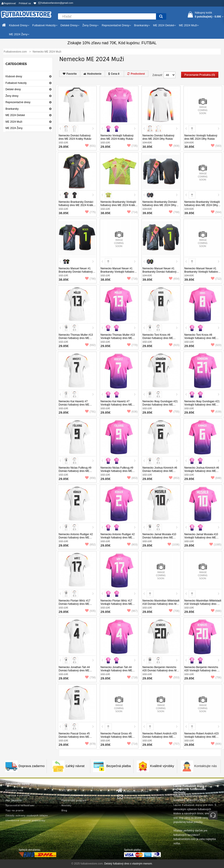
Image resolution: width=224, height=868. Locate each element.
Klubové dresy (14, 76)
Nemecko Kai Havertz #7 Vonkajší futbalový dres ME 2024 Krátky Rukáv (116, 405)
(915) (174, 345)
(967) (132, 611)
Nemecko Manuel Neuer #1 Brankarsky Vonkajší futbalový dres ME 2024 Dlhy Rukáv (202, 272)
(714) (132, 212)
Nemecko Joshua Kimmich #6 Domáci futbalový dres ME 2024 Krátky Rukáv (160, 471)
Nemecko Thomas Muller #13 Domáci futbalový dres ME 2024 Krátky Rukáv (76, 338)
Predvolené (136, 74)
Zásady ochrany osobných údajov (27, 815)
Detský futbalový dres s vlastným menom (128, 864)
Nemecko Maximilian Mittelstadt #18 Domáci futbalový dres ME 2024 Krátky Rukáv (161, 604)
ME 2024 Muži (14, 122)
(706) (174, 611)
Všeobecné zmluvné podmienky (25, 820)
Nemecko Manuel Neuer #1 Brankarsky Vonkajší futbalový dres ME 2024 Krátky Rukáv (118, 272)
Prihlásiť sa (25, 3)
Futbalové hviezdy (16, 83)
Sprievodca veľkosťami (20, 805)
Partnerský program (74, 800)
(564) (216, 212)
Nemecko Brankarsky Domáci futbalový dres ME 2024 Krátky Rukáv (76, 205)
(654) (174, 279)
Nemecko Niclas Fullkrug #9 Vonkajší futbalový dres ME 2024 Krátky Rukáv (117, 471)
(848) (216, 478)
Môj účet (67, 790)
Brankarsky (12, 109)
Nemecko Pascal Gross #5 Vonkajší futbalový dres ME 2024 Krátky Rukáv (116, 737)
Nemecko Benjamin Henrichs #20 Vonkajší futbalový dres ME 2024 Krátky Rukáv (203, 670)
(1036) (174, 545)
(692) (90, 345)
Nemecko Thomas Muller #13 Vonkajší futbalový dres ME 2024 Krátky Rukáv (118, 338)
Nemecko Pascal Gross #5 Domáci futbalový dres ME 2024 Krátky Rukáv (74, 737)
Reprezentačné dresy (18, 102)
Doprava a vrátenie (18, 795)
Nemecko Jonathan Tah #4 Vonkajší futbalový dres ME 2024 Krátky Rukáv (116, 670)
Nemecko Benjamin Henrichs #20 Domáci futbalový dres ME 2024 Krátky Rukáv (160, 670)
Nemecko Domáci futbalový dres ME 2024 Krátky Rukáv (75, 137)
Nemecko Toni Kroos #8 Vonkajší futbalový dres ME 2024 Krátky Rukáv (200, 338)
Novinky (66, 805)
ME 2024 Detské (15, 115)
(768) (174, 212)
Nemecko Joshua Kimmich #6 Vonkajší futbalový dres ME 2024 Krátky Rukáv (202, 471)
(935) (90, 611)
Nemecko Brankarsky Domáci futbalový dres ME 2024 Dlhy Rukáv (160, 205)
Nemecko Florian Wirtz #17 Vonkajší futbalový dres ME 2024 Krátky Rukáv (116, 604)
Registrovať (9, 3)
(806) (216, 744)
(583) (216, 146)
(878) (90, 744)
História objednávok (74, 795)
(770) (132, 345)
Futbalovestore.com (133, 790)
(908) (174, 146)
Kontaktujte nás (206, 766)
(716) (132, 279)
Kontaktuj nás (14, 790)
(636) (132, 412)
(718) (132, 677)
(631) (90, 146)
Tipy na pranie (15, 810)
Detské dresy (13, 89)
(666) (216, 611)
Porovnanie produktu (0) (200, 75)
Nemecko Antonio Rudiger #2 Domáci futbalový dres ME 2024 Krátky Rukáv (76, 538)
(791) (90, 412)
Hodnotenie (93, 74)
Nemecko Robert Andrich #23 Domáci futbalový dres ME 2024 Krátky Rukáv (160, 737)
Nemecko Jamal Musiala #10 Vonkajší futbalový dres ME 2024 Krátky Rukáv (201, 538)
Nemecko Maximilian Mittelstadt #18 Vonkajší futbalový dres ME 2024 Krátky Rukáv (203, 604)
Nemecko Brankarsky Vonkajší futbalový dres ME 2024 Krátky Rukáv (118, 205)
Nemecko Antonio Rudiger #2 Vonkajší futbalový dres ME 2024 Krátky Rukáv (118, 538)
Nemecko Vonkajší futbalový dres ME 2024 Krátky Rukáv (117, 137)
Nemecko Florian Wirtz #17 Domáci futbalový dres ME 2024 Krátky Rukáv (74, 604)
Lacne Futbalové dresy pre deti (193, 805)
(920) (216, 345)
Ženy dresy (12, 96)
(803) (132, 545)
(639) (216, 412)
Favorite (70, 74)
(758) (90, 677)
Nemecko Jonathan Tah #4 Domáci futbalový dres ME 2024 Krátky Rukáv (74, 670)
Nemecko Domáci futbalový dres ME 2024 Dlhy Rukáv (158, 137)
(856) (90, 478)
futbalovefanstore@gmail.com (56, 3)
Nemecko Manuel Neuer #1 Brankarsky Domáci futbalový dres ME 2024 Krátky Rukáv (76, 272)
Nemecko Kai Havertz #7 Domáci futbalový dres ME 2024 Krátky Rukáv (74, 405)
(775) (90, 212)
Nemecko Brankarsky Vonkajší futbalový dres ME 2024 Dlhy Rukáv (202, 205)
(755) (174, 412)
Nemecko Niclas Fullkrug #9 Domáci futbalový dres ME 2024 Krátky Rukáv (75, 471)
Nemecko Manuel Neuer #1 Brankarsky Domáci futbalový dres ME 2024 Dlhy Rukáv (159, 272)
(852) (90, 545)
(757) (174, 744)
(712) (216, 279)
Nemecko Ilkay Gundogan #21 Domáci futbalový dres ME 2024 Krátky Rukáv (160, 405)
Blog (64, 810)
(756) (216, 677)
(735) (132, 146)
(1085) (215, 545)
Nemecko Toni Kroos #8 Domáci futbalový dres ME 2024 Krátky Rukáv (158, 338)
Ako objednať (14, 800)
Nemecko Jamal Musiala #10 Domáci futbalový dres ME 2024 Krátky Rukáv (159, 538)
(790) (90, 279)
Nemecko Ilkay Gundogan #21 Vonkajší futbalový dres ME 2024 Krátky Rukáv (202, 405)
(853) (132, 478)
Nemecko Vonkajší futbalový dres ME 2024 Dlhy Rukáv (201, 137)
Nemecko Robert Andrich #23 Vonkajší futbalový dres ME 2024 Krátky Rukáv (202, 737)
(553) (174, 677)
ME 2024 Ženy (14, 128)
